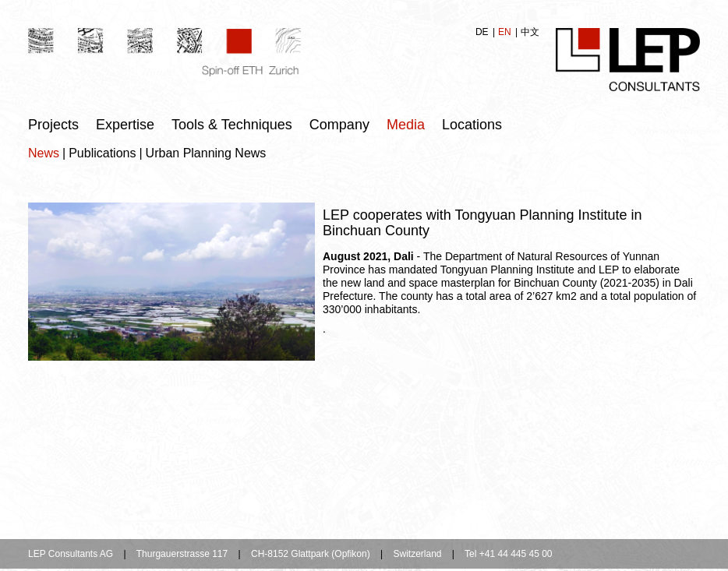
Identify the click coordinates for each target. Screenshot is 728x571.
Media (406, 125)
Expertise (125, 125)
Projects (53, 125)
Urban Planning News (206, 153)
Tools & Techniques (232, 125)
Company (339, 125)
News (44, 153)
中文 (530, 32)
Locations (472, 125)
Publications (102, 153)
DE (483, 32)
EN (506, 32)
